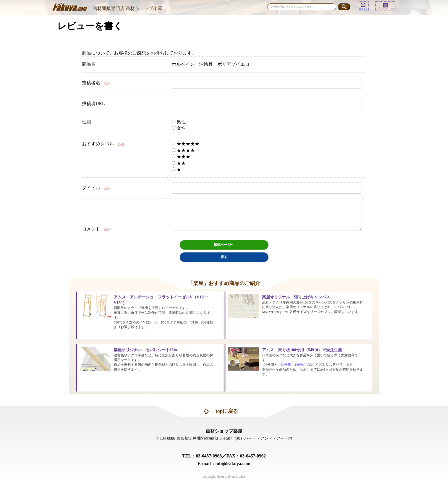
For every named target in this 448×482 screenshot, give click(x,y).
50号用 (286, 365)
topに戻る (227, 411)
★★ (179, 163)
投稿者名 (91, 83)
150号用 (301, 365)
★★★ (181, 157)
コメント (91, 229)
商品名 (89, 64)
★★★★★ (186, 144)
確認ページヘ (224, 245)
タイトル (91, 188)
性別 (87, 122)
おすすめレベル (98, 144)
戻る (224, 257)
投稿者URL (93, 104)
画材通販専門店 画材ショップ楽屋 (127, 8)
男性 (179, 122)
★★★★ (183, 150)
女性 (179, 128)
